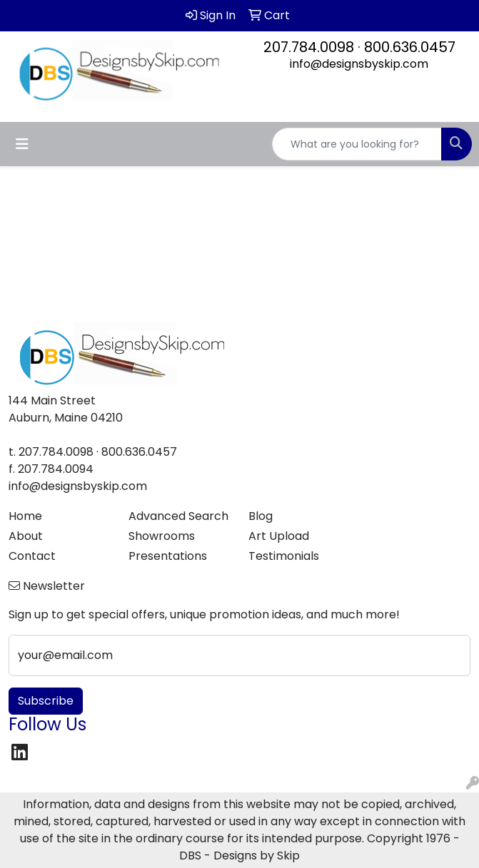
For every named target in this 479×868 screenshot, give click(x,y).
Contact (32, 556)
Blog (261, 516)
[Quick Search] (357, 144)
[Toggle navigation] (22, 144)
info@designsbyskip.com (359, 64)
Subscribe (46, 701)
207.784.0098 (309, 47)
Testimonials (284, 556)
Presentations (168, 556)
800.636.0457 (410, 47)
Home (25, 516)
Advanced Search (178, 516)
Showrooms (162, 536)
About (26, 536)
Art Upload (279, 536)
